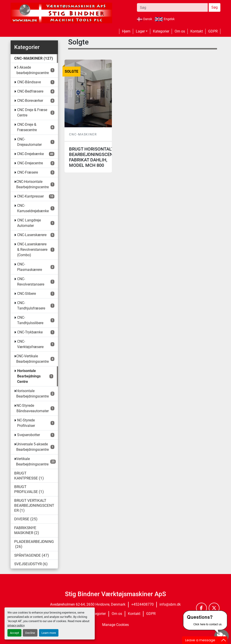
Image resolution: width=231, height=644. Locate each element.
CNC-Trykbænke (30, 332)
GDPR (213, 31)
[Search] (172, 7)
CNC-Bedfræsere (30, 91)
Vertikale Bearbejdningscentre (32, 461)
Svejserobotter (29, 435)
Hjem (126, 31)
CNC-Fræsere (28, 172)
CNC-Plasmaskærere (30, 267)
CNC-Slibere (27, 294)
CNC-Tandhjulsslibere (30, 320)
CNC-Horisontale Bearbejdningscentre (32, 184)
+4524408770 (142, 604)
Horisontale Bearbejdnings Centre (29, 376)
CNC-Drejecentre (30, 163)
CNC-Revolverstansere (31, 282)
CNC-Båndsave (29, 82)
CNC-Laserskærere (32, 235)
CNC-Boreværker (30, 101)
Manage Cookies (115, 625)
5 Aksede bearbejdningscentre (33, 70)
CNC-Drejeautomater (29, 142)
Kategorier (161, 31)
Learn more (49, 633)
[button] (142, 31)
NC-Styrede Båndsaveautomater (33, 408)
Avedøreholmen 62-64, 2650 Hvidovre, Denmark (88, 604)
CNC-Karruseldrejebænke (33, 208)
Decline (30, 633)
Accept (14, 633)
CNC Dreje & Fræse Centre (32, 113)
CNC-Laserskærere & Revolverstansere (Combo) (32, 250)
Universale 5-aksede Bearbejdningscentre (32, 447)
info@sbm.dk (170, 604)
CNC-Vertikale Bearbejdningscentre (32, 359)
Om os (180, 31)
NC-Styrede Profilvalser (26, 423)
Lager (140, 31)
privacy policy (16, 625)
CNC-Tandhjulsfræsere (31, 306)
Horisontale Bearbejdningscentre (32, 394)
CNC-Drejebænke (30, 154)
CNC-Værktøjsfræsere (30, 344)
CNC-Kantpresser (30, 196)
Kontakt (197, 31)
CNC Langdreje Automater (29, 223)
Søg (215, 7)
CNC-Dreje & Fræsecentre (27, 127)
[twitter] (214, 608)
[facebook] (201, 608)
